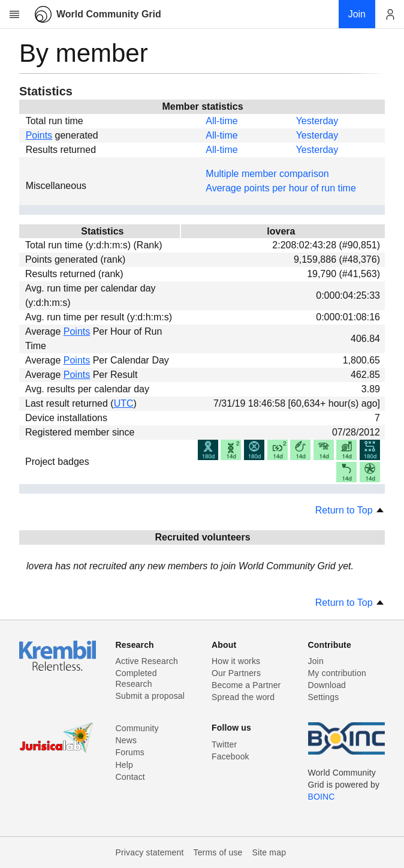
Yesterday (317, 121)
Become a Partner (246, 685)
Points (39, 135)
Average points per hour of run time (281, 188)
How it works (236, 661)
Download (327, 685)
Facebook (230, 756)
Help (124, 765)
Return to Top (350, 510)
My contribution (337, 673)
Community (137, 728)
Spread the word (243, 697)
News (126, 740)
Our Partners (236, 673)
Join (316, 661)
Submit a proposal (150, 696)
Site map (269, 852)
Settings (324, 697)
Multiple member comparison (267, 174)
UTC (124, 403)
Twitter (224, 744)
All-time (221, 121)
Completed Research (136, 678)
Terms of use (218, 852)
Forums (130, 752)
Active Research (147, 661)
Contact (130, 777)
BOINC (322, 797)
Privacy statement (150, 852)
